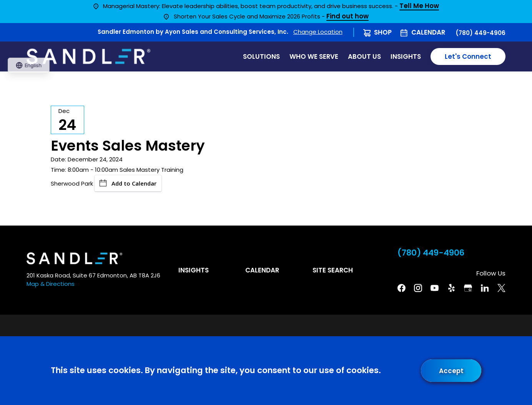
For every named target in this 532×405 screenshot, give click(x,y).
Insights (194, 270)
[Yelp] (451, 288)
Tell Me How (419, 6)
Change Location (318, 32)
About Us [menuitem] (364, 56)
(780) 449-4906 (480, 33)
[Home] (88, 56)
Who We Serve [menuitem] (314, 56)
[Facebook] (401, 288)
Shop (383, 32)
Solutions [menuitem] (261, 56)
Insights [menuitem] (406, 56)
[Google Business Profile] (468, 288)
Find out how (347, 17)
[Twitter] (501, 288)
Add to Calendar (128, 183)
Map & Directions (51, 284)
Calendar (428, 32)
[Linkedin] (485, 288)
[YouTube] (435, 288)
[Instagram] (418, 288)
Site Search (333, 270)
